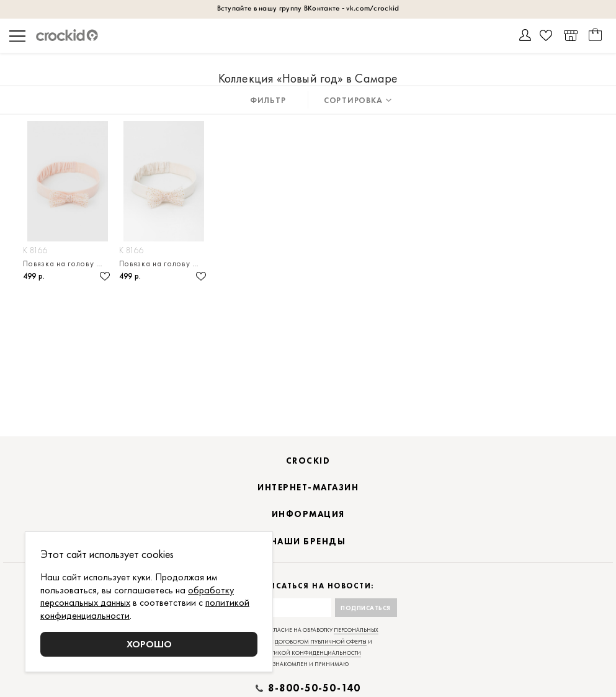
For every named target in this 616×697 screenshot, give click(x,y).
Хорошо (149, 644)
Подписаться (366, 608)
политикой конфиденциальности (308, 653)
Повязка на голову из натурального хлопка (68, 263)
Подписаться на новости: (308, 586)
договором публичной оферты (321, 642)
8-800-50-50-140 (315, 688)
